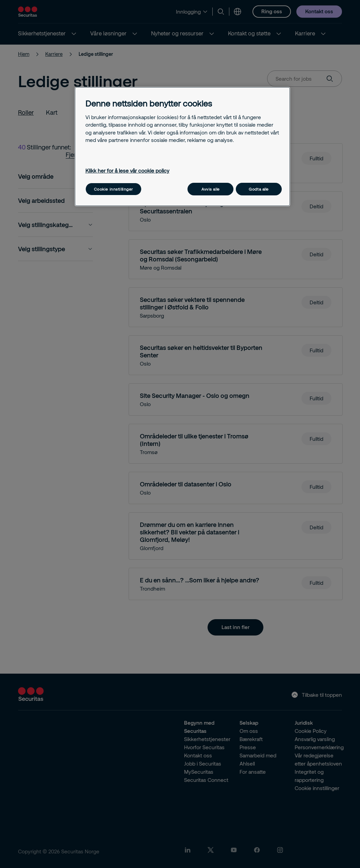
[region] (183, 147)
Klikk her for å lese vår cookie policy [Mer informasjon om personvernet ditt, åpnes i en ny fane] (127, 171)
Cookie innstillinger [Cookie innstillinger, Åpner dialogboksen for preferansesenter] (113, 189)
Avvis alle (211, 189)
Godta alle (259, 189)
